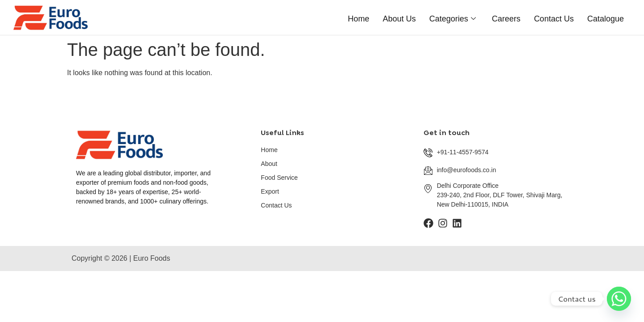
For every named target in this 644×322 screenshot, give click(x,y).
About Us (399, 17)
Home (359, 17)
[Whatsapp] (619, 299)
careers (506, 17)
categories (453, 17)
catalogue (606, 17)
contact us (554, 17)
